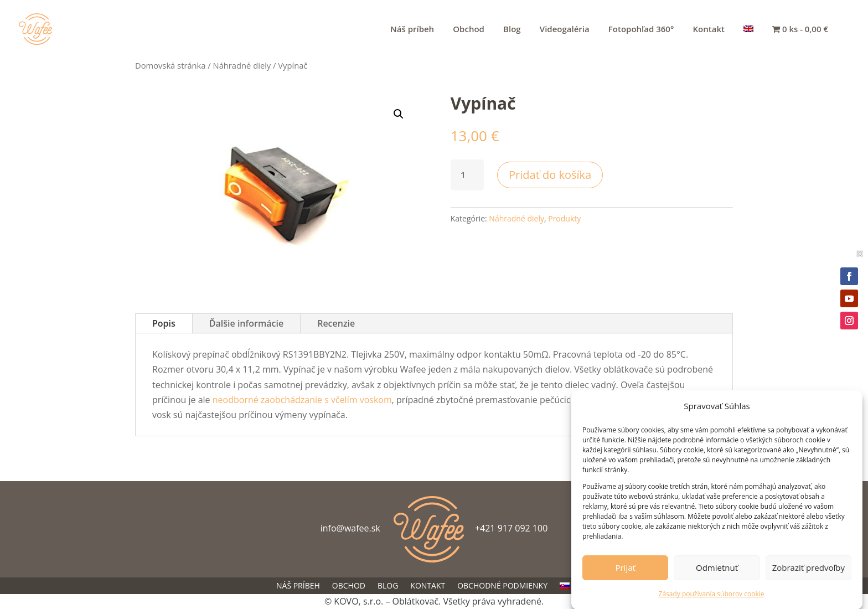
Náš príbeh (412, 30)
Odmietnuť (717, 570)
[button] (399, 114)
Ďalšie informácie (246, 323)
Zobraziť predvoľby (808, 570)
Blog (512, 30)
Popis (164, 323)
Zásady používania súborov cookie (712, 597)
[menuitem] (748, 41)
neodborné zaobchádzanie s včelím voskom (302, 400)
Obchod (469, 30)
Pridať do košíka (550, 175)
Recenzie (336, 323)
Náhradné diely (242, 65)
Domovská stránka (170, 65)
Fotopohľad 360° (641, 30)
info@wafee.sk (350, 528)
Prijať (625, 570)
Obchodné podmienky (502, 586)
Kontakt (709, 30)
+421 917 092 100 (511, 528)
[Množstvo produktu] (467, 175)
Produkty (564, 218)
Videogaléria (565, 30)
